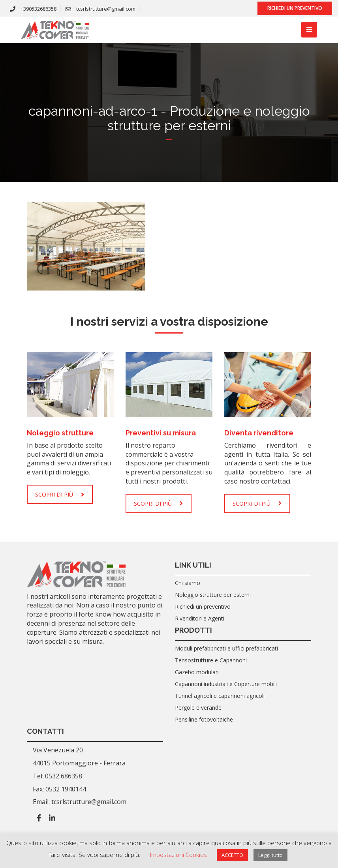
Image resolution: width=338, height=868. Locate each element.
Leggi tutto (270, 855)
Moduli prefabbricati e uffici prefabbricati (226, 648)
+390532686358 (33, 9)
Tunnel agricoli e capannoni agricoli (220, 696)
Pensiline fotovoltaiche (204, 719)
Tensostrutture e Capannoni (211, 660)
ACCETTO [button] (232, 855)
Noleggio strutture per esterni (213, 595)
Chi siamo (188, 583)
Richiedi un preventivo (295, 8)
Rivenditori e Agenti (200, 618)
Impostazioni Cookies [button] (178, 855)
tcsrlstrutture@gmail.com (100, 9)
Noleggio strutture (60, 433)
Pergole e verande (198, 708)
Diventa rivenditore (259, 433)
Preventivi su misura (161, 433)
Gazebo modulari (197, 672)
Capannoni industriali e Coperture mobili (226, 684)
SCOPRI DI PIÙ (60, 494)
